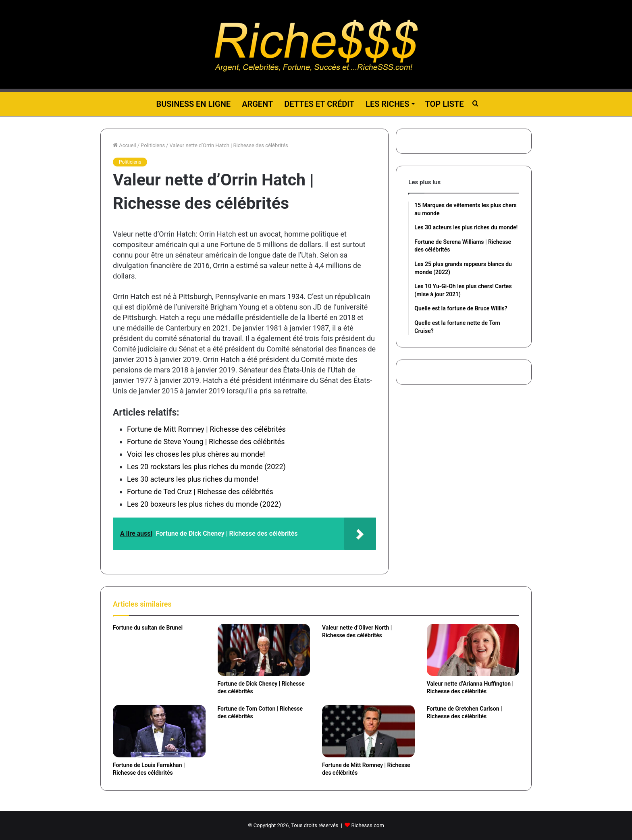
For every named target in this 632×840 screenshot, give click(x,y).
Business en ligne (193, 104)
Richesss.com (368, 825)
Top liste (445, 104)
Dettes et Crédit (319, 104)
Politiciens (153, 145)
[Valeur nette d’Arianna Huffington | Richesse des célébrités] (473, 650)
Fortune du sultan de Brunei (148, 628)
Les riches (387, 104)
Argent (257, 104)
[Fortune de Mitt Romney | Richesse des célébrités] (368, 731)
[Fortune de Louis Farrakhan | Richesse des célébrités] (159, 731)
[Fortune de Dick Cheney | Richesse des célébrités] (264, 650)
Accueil (125, 145)
